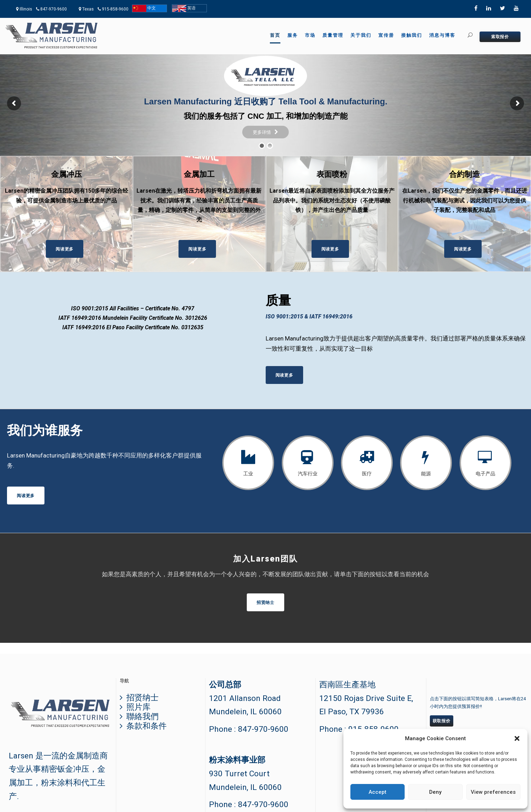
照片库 (138, 707)
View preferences (493, 792)
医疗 (367, 474)
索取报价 (500, 37)
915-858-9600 (115, 9)
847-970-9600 (54, 9)
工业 (248, 474)
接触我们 (412, 35)
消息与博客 (442, 35)
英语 (184, 8)
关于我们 (361, 35)
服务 (293, 35)
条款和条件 (146, 726)
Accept (378, 792)
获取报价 (442, 721)
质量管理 (333, 35)
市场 (310, 35)
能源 (426, 474)
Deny (435, 792)
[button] (517, 738)
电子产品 (485, 474)
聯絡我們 (142, 717)
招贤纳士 (142, 698)
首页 (275, 35)
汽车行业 (308, 474)
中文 (144, 8)
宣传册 (386, 35)
